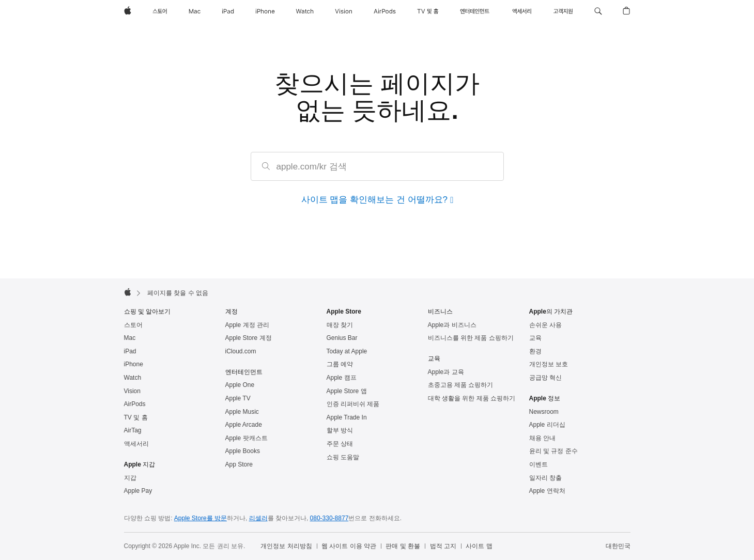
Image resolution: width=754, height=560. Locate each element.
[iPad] (228, 11)
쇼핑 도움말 (343, 457)
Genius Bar (342, 338)
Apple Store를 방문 (201, 518)
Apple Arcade (244, 425)
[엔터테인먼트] (475, 11)
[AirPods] (385, 11)
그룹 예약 (340, 364)
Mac (130, 338)
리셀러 (258, 518)
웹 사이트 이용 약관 (349, 546)
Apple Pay (138, 491)
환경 (535, 351)
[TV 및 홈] (428, 11)
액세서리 (136, 444)
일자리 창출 (545, 478)
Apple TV (238, 398)
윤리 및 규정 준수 (553, 451)
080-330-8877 (329, 518)
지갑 (130, 478)
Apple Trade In (347, 417)
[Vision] (344, 11)
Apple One (240, 385)
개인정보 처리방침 (286, 546)
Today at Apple (347, 351)
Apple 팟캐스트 (247, 438)
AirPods (135, 404)
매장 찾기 (340, 325)
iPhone (134, 364)
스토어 (133, 325)
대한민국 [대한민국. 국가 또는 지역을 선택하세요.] (618, 546)
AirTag (133, 430)
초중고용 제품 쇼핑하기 (461, 385)
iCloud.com (241, 351)
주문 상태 (340, 444)
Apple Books (243, 451)
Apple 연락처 (547, 491)
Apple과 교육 (446, 372)
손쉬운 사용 (545, 325)
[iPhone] (265, 11)
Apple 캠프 (342, 378)
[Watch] (305, 11)
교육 (535, 338)
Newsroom (544, 412)
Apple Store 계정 (249, 338)
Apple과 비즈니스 (452, 325)
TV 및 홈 (136, 417)
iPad (130, 351)
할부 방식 (340, 430)
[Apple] (128, 11)
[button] (598, 11)
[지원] (563, 11)
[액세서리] (521, 11)
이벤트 (538, 464)
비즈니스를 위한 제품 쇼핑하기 (471, 338)
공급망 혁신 (545, 378)
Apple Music (242, 412)
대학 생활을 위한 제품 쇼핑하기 (472, 398)
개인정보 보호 (549, 364)
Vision (132, 391)
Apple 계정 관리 (247, 325)
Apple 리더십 (547, 425)
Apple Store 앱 (347, 391)
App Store (239, 464)
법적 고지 (443, 546)
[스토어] (160, 11)
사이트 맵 (479, 546)
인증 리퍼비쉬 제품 (353, 404)
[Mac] (195, 11)
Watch (133, 378)
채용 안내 (542, 438)
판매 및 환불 (403, 546)
